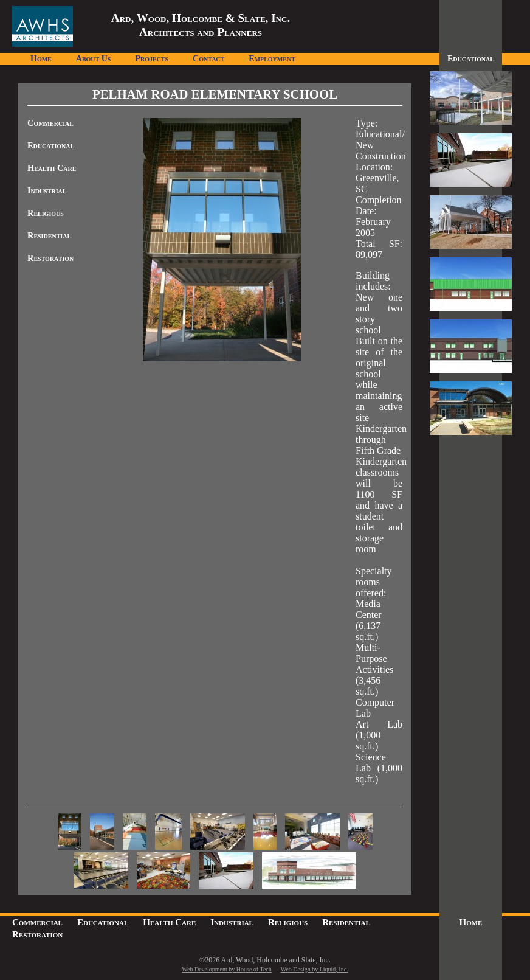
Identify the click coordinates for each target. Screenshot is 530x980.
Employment (272, 59)
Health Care (52, 168)
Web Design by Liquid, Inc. (315, 969)
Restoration (50, 258)
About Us (94, 59)
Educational (51, 145)
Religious (46, 213)
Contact (208, 59)
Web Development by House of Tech (226, 969)
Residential (49, 235)
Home (41, 59)
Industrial (47, 190)
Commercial (50, 123)
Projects (152, 59)
